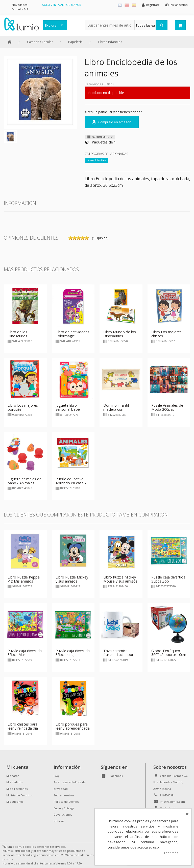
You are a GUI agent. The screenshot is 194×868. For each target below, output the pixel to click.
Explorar (51, 25)
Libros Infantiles (110, 42)
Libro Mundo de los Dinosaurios (120, 334)
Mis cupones (15, 802)
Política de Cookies (66, 802)
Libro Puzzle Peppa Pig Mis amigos (24, 579)
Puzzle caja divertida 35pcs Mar (25, 653)
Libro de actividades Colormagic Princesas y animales (73, 336)
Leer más (171, 853)
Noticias (59, 821)
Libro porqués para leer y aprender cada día (73, 728)
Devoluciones (63, 814)
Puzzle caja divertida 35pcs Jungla (73, 653)
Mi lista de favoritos (19, 795)
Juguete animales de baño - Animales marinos (25, 483)
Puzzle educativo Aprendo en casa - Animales (71, 483)
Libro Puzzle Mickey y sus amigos (72, 579)
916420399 (167, 795)
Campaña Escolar (40, 42)
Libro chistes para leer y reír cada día (23, 726)
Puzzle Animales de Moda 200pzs (167, 407)
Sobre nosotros (64, 795)
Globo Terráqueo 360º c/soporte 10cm (169, 653)
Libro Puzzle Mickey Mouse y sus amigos (120, 579)
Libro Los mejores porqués (23, 407)
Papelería (75, 42)
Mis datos (13, 776)
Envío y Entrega (64, 808)
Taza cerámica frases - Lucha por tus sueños (118, 655)
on (70, 238)
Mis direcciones (17, 789)
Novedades (20, 5)
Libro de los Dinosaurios (17, 334)
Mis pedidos (14, 782)
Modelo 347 (20, 9)
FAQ (56, 776)
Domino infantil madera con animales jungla (116, 409)
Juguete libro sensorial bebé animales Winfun (69, 409)
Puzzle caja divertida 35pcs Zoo (168, 579)
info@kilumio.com (172, 802)
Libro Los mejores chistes (166, 334)
